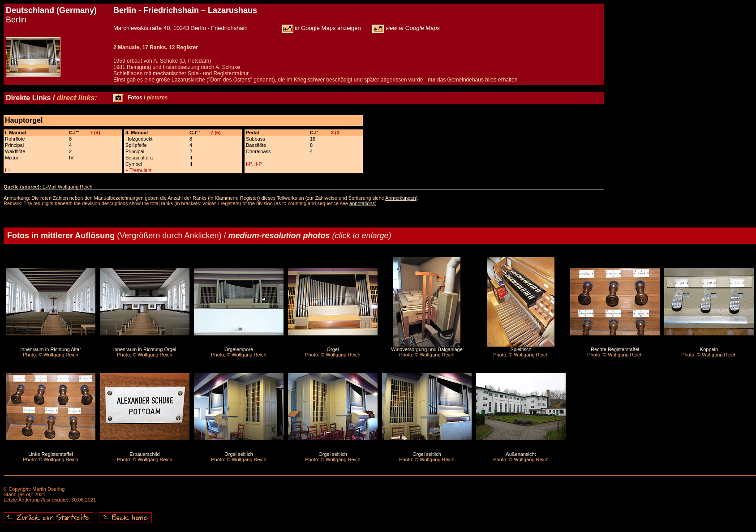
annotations (362, 203)
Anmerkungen (401, 198)
